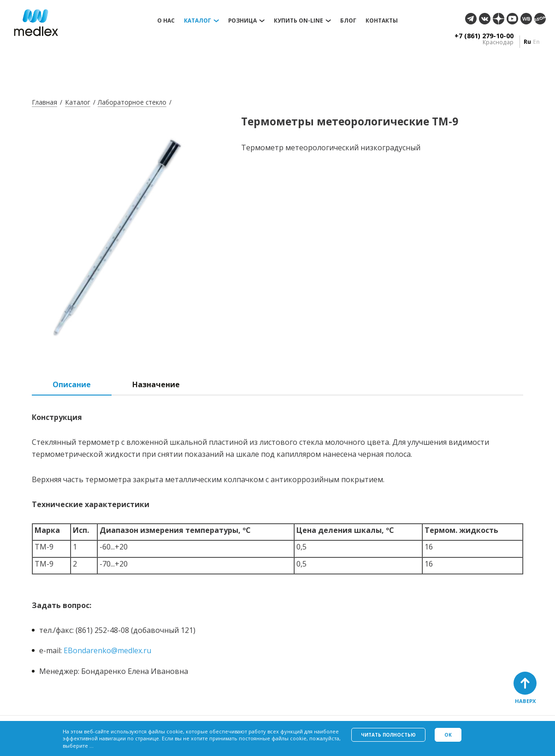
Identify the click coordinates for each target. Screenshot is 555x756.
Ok (448, 735)
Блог (348, 21)
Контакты (382, 21)
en (536, 42)
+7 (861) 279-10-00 (484, 36)
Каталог (198, 21)
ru (527, 42)
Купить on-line (298, 21)
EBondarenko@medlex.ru (107, 650)
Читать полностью (388, 735)
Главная (44, 102)
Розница (242, 21)
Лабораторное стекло (132, 102)
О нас (166, 21)
